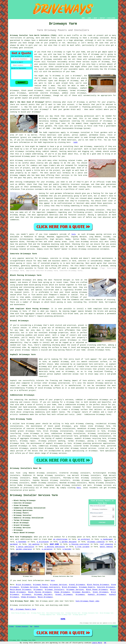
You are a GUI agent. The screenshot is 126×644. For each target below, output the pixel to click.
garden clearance (24, 549)
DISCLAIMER (111, 18)
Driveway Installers (55, 590)
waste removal (106, 547)
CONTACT (102, 18)
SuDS (75, 142)
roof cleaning (106, 544)
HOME (83, 18)
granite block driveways (42, 448)
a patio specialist (25, 547)
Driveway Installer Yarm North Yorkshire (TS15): (34, 35)
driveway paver (34, 424)
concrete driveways (19, 95)
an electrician (60, 539)
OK (105, 643)
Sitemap (11, 627)
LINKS (89, 18)
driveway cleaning (96, 542)
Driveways (38, 590)
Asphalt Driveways (97, 595)
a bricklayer (43, 542)
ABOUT (95, 18)
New (31, 627)
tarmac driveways (78, 91)
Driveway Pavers (41, 585)
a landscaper (107, 539)
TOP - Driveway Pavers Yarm (23, 609)
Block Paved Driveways (97, 590)
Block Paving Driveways (98, 585)
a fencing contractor (79, 544)
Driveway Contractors (50, 587)
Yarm (73, 234)
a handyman (21, 542)
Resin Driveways (45, 597)
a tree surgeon (82, 547)
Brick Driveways (24, 585)
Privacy (115, 627)
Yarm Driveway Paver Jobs (87, 601)
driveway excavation (86, 431)
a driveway (93, 38)
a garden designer (68, 542)
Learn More (97, 643)
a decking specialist (55, 547)
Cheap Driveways (62, 592)
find (18, 473)
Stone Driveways (101, 592)
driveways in (110, 121)
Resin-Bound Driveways (21, 590)
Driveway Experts (87, 587)
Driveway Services (58, 585)
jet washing (34, 544)
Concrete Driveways (106, 587)
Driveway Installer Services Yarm (34, 495)
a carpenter (47, 549)
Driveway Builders (81, 592)
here (79, 488)
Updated (37, 627)
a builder (67, 549)
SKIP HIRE (54, 544)
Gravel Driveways (77, 585)
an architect (84, 539)
